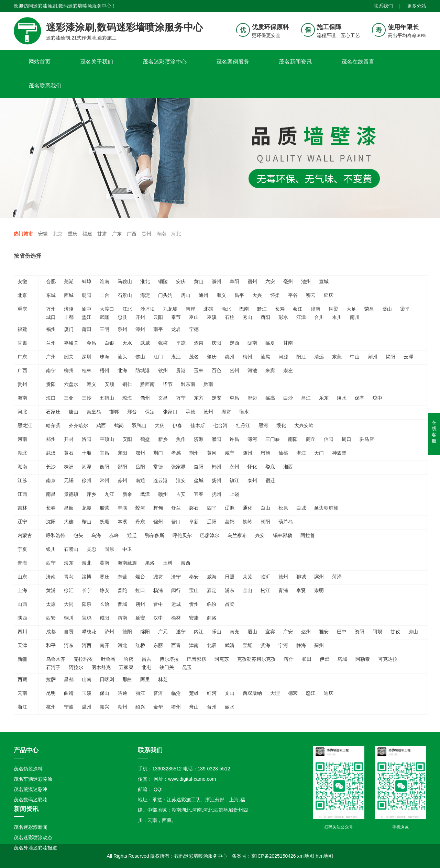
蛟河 (140, 508)
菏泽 (337, 577)
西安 (51, 618)
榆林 (176, 618)
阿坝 (377, 632)
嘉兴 (104, 707)
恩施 (265, 453)
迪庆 (329, 693)
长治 (104, 604)
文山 (230, 693)
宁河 (283, 645)
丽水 (230, 707)
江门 (158, 357)
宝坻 (247, 645)
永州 (234, 467)
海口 (51, 398)
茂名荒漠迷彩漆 (31, 789)
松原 (283, 508)
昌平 (239, 295)
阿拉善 (308, 535)
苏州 (122, 480)
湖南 (22, 467)
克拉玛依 (83, 659)
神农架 (339, 453)
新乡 (163, 439)
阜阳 (234, 281)
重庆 (73, 234)
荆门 (158, 453)
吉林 (22, 508)
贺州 (234, 370)
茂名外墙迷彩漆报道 (35, 848)
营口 (176, 522)
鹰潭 (145, 494)
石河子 (53, 667)
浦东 (230, 590)
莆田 (87, 329)
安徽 (43, 234)
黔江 (262, 309)
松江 (265, 590)
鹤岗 (119, 425)
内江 (199, 632)
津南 (194, 645)
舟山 (194, 707)
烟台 (140, 577)
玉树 (168, 563)
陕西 (22, 618)
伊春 (177, 425)
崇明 (319, 590)
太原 (51, 604)
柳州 (69, 370)
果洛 (150, 563)
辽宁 (22, 522)
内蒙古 (25, 535)
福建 (87, 234)
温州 (87, 707)
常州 (104, 480)
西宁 (51, 563)
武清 (230, 645)
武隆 (104, 317)
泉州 (122, 329)
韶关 (69, 357)
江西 (22, 494)
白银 (109, 343)
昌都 (69, 679)
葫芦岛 (286, 522)
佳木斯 (198, 425)
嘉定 (212, 590)
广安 (288, 632)
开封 (69, 439)
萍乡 (91, 494)
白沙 (288, 398)
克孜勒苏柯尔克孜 (256, 659)
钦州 (163, 370)
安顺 (109, 384)
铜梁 (333, 309)
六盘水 (71, 384)
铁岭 (247, 522)
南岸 (190, 309)
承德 (190, 412)
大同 (69, 604)
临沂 (265, 577)
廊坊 (226, 412)
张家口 (170, 412)
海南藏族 (127, 563)
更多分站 (417, 5)
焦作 (181, 439)
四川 (22, 632)
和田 (307, 659)
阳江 (301, 357)
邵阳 (122, 467)
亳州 (288, 281)
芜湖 (69, 281)
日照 (230, 577)
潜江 (301, 453)
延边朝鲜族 (326, 508)
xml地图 (306, 856)
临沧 (176, 693)
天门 (319, 453)
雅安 (324, 632)
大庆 (159, 425)
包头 (78, 535)
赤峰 (114, 535)
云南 (22, 693)
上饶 (234, 494)
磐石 (194, 508)
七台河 (220, 425)
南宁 (51, 370)
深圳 (87, 357)
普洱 (158, 693)
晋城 (122, 604)
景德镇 (71, 494)
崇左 (288, 370)
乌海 (96, 535)
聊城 (301, 577)
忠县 (122, 317)
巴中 (342, 632)
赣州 (163, 494)
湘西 (288, 467)
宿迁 (270, 480)
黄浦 (51, 590)
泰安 (194, 577)
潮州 (373, 357)
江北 (127, 309)
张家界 (178, 467)
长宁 (87, 590)
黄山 (199, 281)
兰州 (51, 343)
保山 (104, 693)
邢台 (132, 412)
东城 (51, 295)
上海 (22, 590)
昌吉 (146, 659)
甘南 (288, 343)
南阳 (293, 439)
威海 (212, 577)
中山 (355, 357)
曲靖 (69, 693)
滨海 (265, 645)
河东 (69, 645)
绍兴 (140, 707)
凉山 (413, 632)
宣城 (324, 281)
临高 (270, 398)
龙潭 (87, 508)
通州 (203, 295)
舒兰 (176, 508)
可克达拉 (388, 659)
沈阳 (51, 522)
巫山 (194, 317)
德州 (283, 577)
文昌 (163, 398)
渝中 (87, 309)
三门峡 (273, 439)
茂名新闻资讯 (295, 62)
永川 (337, 317)
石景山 (125, 295)
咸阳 (104, 618)
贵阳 (51, 384)
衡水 (244, 412)
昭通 (122, 693)
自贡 (69, 632)
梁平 (405, 309)
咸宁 (230, 453)
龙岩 (176, 329)
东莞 (337, 357)
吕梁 (230, 604)
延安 (140, 618)
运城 (176, 604)
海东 (69, 563)
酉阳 (265, 317)
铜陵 (163, 281)
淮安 (181, 480)
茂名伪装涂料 (28, 769)
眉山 (252, 632)
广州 (51, 357)
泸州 (109, 632)
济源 (199, 439)
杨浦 (158, 590)
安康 (194, 618)
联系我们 (383, 5)
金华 (158, 707)
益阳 (199, 467)
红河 (212, 693)
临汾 (212, 604)
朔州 (140, 604)
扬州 (217, 480)
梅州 (247, 357)
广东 (117, 234)
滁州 (217, 281)
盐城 (199, 480)
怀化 (252, 467)
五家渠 (126, 667)
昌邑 (69, 508)
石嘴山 (71, 549)
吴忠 (91, 549)
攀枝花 (89, 632)
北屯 (146, 667)
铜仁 (127, 384)
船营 (104, 508)
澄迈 (252, 398)
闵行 (176, 590)
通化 (247, 508)
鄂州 (140, 453)
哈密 (129, 659)
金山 (247, 590)
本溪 (122, 522)
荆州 (194, 453)
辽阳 (212, 522)
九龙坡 (170, 309)
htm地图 (324, 856)
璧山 (387, 309)
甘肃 (102, 234)
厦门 (69, 329)
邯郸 (114, 412)
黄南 (104, 563)
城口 (51, 317)
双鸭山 (139, 425)
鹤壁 (145, 439)
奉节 (176, 317)
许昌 (234, 439)
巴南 (244, 309)
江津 (301, 317)
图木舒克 (101, 667)
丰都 (69, 317)
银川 (51, 549)
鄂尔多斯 (155, 535)
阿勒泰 (363, 659)
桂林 (87, 370)
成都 (51, 632)
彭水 (283, 317)
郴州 (217, 467)
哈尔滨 (53, 425)
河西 (87, 645)
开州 (140, 317)
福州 (51, 329)
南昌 (51, 494)
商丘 (311, 439)
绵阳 (145, 632)
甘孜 (395, 632)
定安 (217, 398)
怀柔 (275, 295)
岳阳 (140, 467)
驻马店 (367, 439)
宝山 (194, 590)
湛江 (176, 357)
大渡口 (107, 309)
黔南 (208, 384)
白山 (265, 508)
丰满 (122, 508)
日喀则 (107, 679)
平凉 (181, 343)
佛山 (140, 357)
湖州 (122, 707)
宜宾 (270, 632)
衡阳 (104, 467)
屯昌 (234, 398)
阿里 (145, 679)
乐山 (217, 632)
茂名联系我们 (45, 86)
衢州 (176, 707)
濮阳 (217, 439)
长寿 (280, 309)
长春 (51, 508)
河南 (22, 439)
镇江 (234, 480)
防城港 (143, 370)
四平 (212, 508)
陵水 (342, 398)
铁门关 (167, 667)
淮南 (104, 281)
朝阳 (87, 295)
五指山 (107, 398)
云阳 (158, 317)
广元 (163, 632)
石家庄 (53, 412)
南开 (104, 645)
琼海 (127, 398)
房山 (186, 295)
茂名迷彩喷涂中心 (165, 62)
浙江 (22, 707)
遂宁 (181, 632)
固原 (109, 549)
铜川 (69, 618)
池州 (306, 281)
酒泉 (199, 343)
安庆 (181, 281)
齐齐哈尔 (78, 425)
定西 (234, 343)
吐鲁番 (108, 659)
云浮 (408, 357)
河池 (252, 370)
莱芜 (247, 577)
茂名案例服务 (233, 62)
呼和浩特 (56, 535)
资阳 (360, 632)
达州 (306, 632)
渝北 (226, 309)
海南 (161, 234)
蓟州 (319, 645)
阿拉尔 (76, 667)
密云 (311, 295)
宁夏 (22, 549)
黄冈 (212, 453)
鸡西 (101, 425)
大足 (351, 309)
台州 (212, 707)
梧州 (104, 370)
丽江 (140, 693)
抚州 (217, 494)
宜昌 (104, 453)
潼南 (316, 309)
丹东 (140, 522)
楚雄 (194, 693)
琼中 (377, 398)
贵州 (146, 234)
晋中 (158, 604)
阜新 (194, 522)
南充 (234, 632)
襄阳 (122, 453)
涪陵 (69, 309)
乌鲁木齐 (56, 659)
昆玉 (187, 667)
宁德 (194, 329)
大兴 (257, 295)
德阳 (127, 632)
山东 (22, 577)
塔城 (342, 659)
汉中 (158, 618)
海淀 (145, 295)
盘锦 (230, 522)
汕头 (122, 357)
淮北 (145, 281)
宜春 (199, 494)
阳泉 (87, 604)
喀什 (289, 659)
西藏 (22, 679)
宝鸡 (87, 618)
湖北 (22, 453)
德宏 (293, 693)
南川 (355, 317)
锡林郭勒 (283, 535)
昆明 (51, 693)
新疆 (22, 659)
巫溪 (212, 317)
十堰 (87, 453)
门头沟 (165, 295)
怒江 (311, 693)
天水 (127, 343)
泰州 (252, 480)
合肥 (51, 281)
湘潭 (87, 467)
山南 (87, 679)
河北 (176, 234)
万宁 (181, 398)
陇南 (252, 343)
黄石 (69, 453)
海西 (186, 563)
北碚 (208, 309)
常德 (158, 467)
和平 (51, 645)
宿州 (252, 281)
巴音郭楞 (197, 659)
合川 (319, 317)
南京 (51, 480)
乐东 (324, 398)
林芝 (163, 679)
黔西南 (147, 384)
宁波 (69, 707)
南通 (140, 480)
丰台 (104, 295)
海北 (87, 563)
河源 (283, 357)
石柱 (230, 317)
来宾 (270, 370)
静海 (301, 645)
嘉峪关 (71, 343)
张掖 (163, 343)
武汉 (51, 453)
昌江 (306, 398)
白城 (301, 508)
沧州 (208, 412)
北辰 (212, 645)
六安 (270, 281)
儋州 (145, 398)
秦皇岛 (94, 412)
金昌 (91, 343)
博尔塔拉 (169, 659)
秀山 (247, 317)
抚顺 (104, 522)
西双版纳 (252, 693)
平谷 (293, 295)
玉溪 (87, 693)
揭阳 (390, 357)
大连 (69, 522)
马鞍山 (125, 281)
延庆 (329, 295)
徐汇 (69, 590)
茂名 (194, 357)
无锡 (69, 480)
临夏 (270, 343)
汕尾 (265, 357)
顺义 (221, 295)
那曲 (127, 679)
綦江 (298, 309)
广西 (132, 234)
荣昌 (369, 309)
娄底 (270, 467)
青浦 (283, 590)
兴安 (260, 535)
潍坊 (158, 577)
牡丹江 (243, 425)
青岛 (69, 577)
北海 (122, 370)
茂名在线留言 (358, 62)
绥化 (281, 425)
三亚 (69, 398)
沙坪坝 (147, 309)
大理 (275, 693)
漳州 (140, 329)
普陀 (122, 590)
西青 (176, 645)
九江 (109, 494)
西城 (69, 295)
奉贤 (301, 590)
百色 (217, 370)
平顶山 (107, 439)
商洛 (212, 618)
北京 (58, 234)
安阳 (127, 439)
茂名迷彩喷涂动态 (33, 837)
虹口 (140, 590)
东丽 (158, 645)
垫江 (87, 317)
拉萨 (51, 679)
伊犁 (324, 659)
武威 (145, 343)
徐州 (87, 480)
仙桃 (283, 453)
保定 (150, 412)
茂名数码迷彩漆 (31, 800)
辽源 (230, 508)
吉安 (181, 494)
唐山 (74, 412)
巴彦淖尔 (210, 535)
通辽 (132, 535)
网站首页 (40, 62)
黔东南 (188, 384)
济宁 (176, 577)
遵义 (91, 384)
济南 (51, 577)
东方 (199, 398)
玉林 (199, 370)
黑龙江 (25, 425)
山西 (22, 604)
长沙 (51, 467)
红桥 (140, 645)
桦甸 (158, 508)
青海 (22, 563)
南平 (158, 329)
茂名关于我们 (97, 62)
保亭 (360, 398)
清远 (319, 357)
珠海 (104, 357)
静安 (104, 590)
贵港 (181, 370)
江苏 (22, 480)
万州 (51, 309)
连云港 (161, 480)
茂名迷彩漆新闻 (31, 827)
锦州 (158, 522)
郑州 (51, 439)
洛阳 (87, 439)
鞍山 (87, 522)
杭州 (51, 707)
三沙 (87, 398)
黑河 (263, 425)
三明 (104, 329)
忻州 (194, 604)
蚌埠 (87, 281)
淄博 (87, 577)
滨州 (319, 577)
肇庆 (212, 357)
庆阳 (217, 343)
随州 (247, 453)
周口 (346, 439)
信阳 (329, 439)
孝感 (176, 453)
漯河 (252, 439)
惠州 (230, 357)
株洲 (69, 467)
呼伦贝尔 (182, 535)
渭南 (122, 618)
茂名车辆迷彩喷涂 (33, 779)
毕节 (168, 384)
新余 (127, 494)
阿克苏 (222, 659)
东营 (122, 577)
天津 (22, 645)
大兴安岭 (304, 425)
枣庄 (104, 577)
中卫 (127, 549)
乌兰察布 (237, 535)
